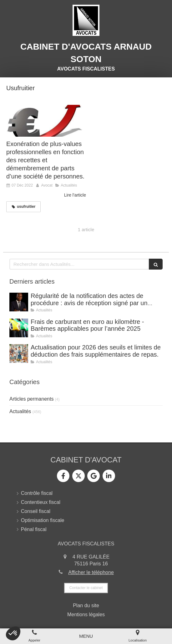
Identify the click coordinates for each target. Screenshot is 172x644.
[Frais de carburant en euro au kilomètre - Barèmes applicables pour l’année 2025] (19, 328)
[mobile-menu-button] (86, 636)
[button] (13, 633)
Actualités (20, 411)
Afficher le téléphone (91, 572)
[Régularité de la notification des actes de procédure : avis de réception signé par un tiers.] (19, 302)
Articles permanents (31, 399)
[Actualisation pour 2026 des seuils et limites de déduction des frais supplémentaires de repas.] (19, 354)
